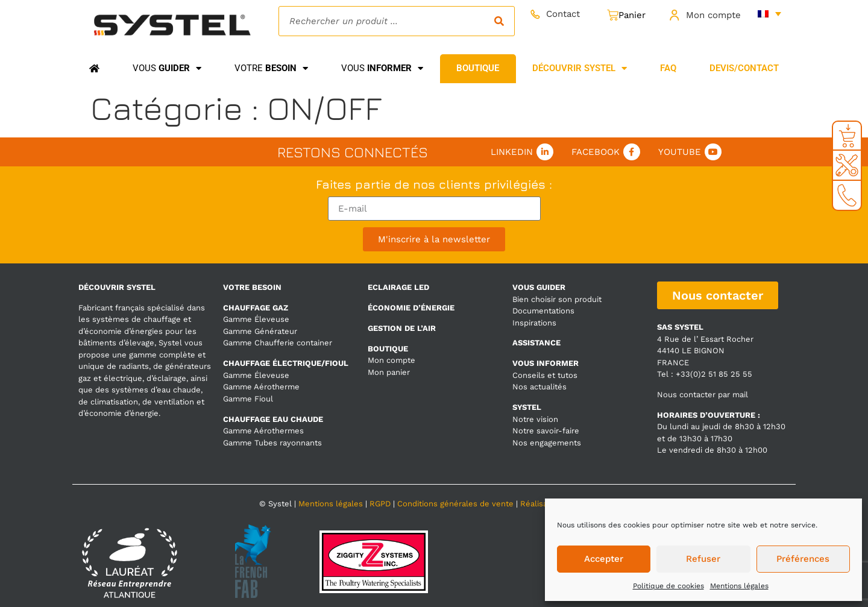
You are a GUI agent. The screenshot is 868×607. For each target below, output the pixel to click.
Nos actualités (539, 387)
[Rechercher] (499, 21)
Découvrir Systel (580, 68)
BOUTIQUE (388, 349)
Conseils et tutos (545, 375)
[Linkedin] (545, 152)
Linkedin (512, 152)
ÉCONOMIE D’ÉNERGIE (411, 308)
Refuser (703, 559)
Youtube (680, 152)
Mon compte (713, 15)
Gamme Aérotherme (261, 387)
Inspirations (534, 323)
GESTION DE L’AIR (402, 328)
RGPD (380, 504)
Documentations (543, 311)
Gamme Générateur (260, 331)
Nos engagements (547, 443)
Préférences (803, 559)
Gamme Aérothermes (263, 431)
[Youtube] (713, 152)
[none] (769, 14)
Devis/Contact (744, 68)
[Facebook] (632, 152)
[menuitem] (769, 14)
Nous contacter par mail (703, 395)
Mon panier (389, 372)
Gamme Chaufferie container (278, 343)
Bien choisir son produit (557, 299)
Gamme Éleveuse (256, 319)
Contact (563, 14)
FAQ (668, 68)
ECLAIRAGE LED (398, 287)
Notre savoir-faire (546, 431)
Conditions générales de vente (455, 504)
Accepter (604, 559)
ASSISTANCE (536, 343)
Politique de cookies (668, 586)
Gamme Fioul (248, 399)
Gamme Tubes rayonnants (272, 443)
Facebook (596, 152)
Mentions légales (739, 586)
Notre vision (535, 419)
